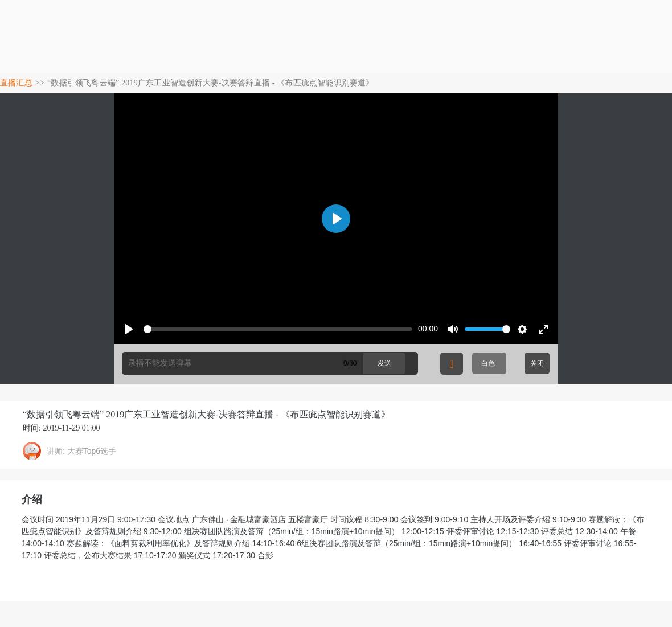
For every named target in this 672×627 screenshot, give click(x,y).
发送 (384, 363)
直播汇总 (16, 83)
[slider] (278, 329)
